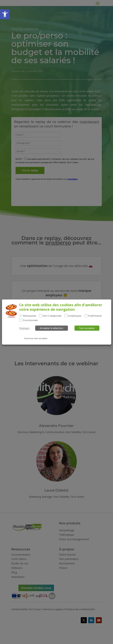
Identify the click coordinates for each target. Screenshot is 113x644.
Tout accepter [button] (87, 328)
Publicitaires (95, 316)
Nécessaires (30, 316)
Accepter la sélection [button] (51, 328)
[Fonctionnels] (21, 320)
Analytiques (75, 316)
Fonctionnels (30, 320)
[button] (5, 14)
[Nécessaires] (21, 316)
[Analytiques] (66, 316)
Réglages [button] (24, 328)
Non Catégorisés (52, 316)
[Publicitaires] (86, 316)
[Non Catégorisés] (40, 316)
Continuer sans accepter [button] (36, 338)
